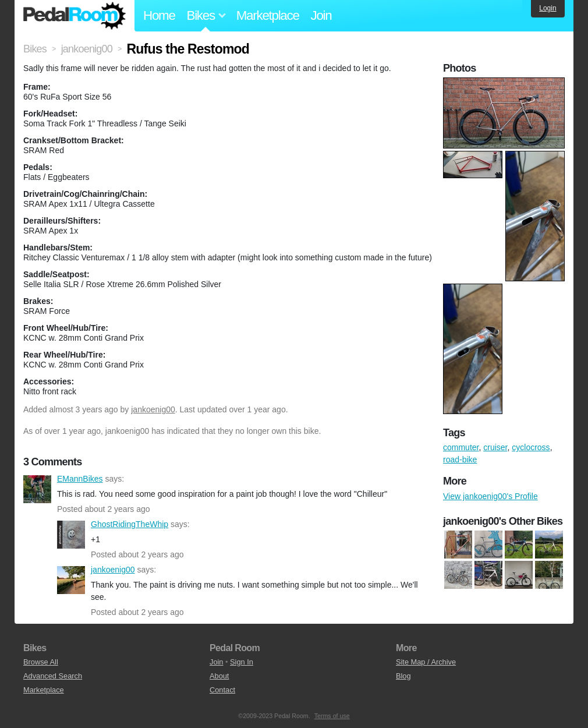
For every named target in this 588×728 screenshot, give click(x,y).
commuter (461, 447)
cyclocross (531, 447)
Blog (403, 676)
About (219, 676)
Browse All (41, 662)
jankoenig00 (153, 409)
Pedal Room (75, 16)
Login (548, 8)
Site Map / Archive (426, 662)
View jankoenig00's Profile (490, 496)
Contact (222, 690)
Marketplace (268, 15)
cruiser (495, 447)
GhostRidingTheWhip (71, 535)
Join (321, 15)
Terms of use (332, 716)
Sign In (242, 662)
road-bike (460, 460)
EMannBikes (37, 489)
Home (159, 15)
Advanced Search (53, 676)
